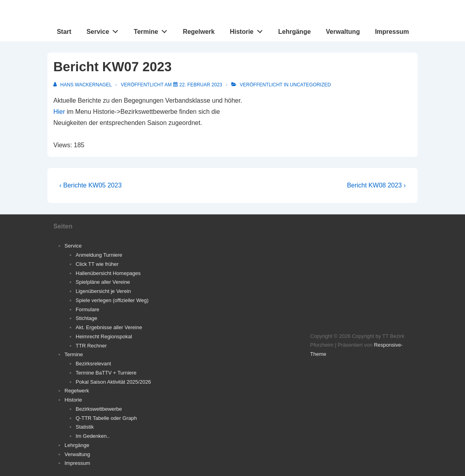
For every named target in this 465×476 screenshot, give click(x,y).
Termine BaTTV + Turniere (106, 373)
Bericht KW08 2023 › (376, 185)
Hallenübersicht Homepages (108, 273)
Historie (248, 30)
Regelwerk (199, 32)
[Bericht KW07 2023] (201, 85)
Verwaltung (343, 32)
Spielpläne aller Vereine (103, 282)
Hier (59, 112)
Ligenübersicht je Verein (103, 291)
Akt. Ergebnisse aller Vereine (109, 327)
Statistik (85, 427)
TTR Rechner (91, 346)
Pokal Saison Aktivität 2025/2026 (113, 382)
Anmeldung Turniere (99, 255)
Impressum (392, 32)
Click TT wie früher (97, 264)
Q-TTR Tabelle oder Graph (106, 418)
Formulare (87, 309)
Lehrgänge (295, 32)
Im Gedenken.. (93, 436)
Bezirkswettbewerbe (99, 409)
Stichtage (86, 318)
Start (64, 32)
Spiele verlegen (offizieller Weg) (112, 300)
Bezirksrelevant (93, 364)
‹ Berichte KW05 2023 (91, 185)
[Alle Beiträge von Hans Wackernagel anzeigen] (83, 85)
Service (105, 30)
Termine (153, 30)
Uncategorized (310, 85)
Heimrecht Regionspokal (104, 337)
